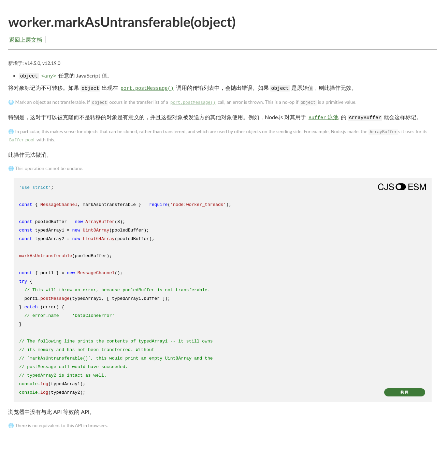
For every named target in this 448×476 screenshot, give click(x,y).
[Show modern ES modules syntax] (402, 187)
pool (22, 140)
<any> (49, 76)
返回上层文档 (26, 39)
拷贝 (405, 392)
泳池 (323, 117)
